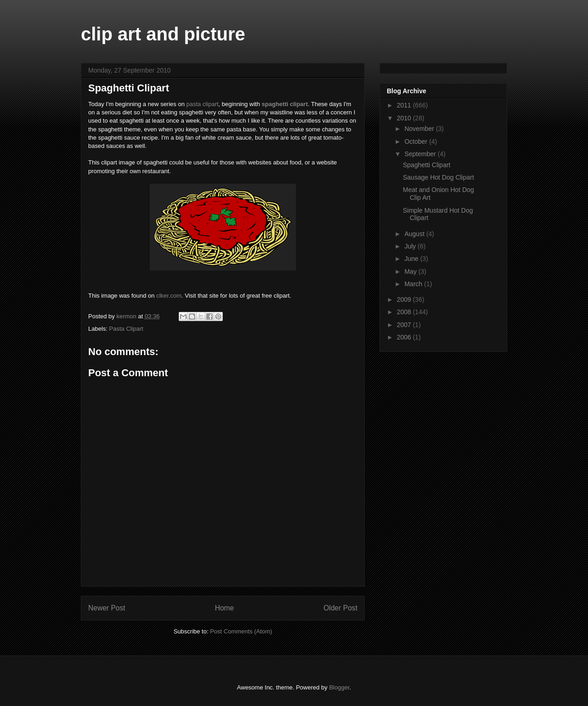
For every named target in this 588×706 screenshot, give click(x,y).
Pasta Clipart (126, 329)
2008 (405, 312)
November (420, 129)
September (421, 154)
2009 (405, 299)
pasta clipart (203, 104)
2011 (405, 105)
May (411, 271)
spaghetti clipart (285, 104)
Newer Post (107, 608)
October (417, 141)
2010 (405, 118)
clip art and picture (163, 34)
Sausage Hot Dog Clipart (438, 177)
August (415, 234)
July (411, 246)
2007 (405, 325)
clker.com (169, 296)
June (412, 259)
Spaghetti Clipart (427, 165)
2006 (405, 337)
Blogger (339, 687)
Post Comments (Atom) (241, 631)
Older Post (340, 608)
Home (225, 608)
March (414, 284)
